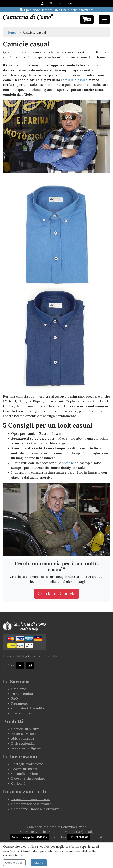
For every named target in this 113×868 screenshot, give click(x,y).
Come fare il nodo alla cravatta (35, 809)
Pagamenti (20, 703)
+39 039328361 (79, 837)
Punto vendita (22, 694)
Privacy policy (22, 713)
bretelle (68, 463)
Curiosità (18, 783)
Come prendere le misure (31, 804)
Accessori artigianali (27, 748)
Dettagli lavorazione (27, 764)
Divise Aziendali (23, 743)
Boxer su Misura (24, 734)
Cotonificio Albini (24, 774)
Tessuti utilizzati (24, 769)
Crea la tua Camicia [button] (57, 594)
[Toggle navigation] (104, 19)
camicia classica (74, 80)
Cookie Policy (14, 863)
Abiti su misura (23, 738)
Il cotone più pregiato (28, 778)
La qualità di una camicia (30, 799)
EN (70, 4)
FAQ (14, 698)
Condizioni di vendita (28, 708)
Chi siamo (19, 689)
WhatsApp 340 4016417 (30, 837)
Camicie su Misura (25, 729)
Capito (39, 863)
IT (60, 4)
